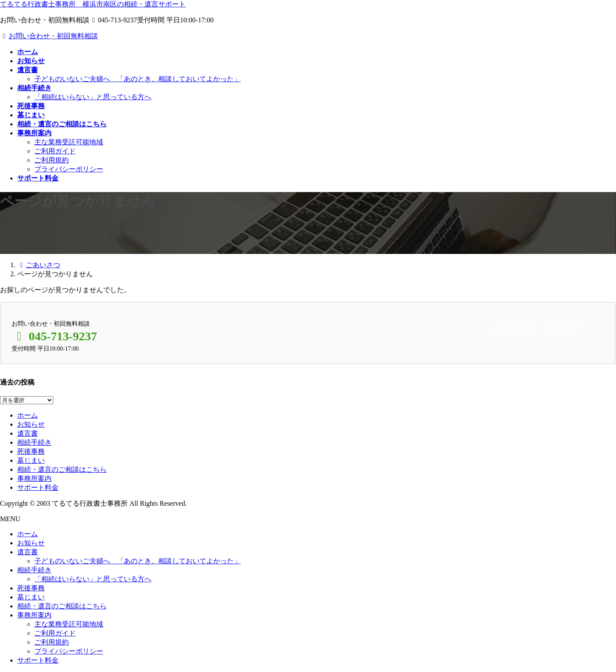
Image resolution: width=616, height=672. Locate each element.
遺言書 (28, 433)
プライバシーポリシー (69, 169)
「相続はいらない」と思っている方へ (93, 97)
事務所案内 (34, 478)
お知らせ (31, 424)
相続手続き (34, 442)
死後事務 (31, 451)
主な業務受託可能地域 (69, 142)
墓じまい (31, 460)
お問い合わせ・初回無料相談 (49, 36)
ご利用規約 (52, 160)
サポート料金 (38, 487)
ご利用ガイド (55, 151)
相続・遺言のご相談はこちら (62, 469)
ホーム (28, 415)
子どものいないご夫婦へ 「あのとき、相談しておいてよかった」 (138, 79)
